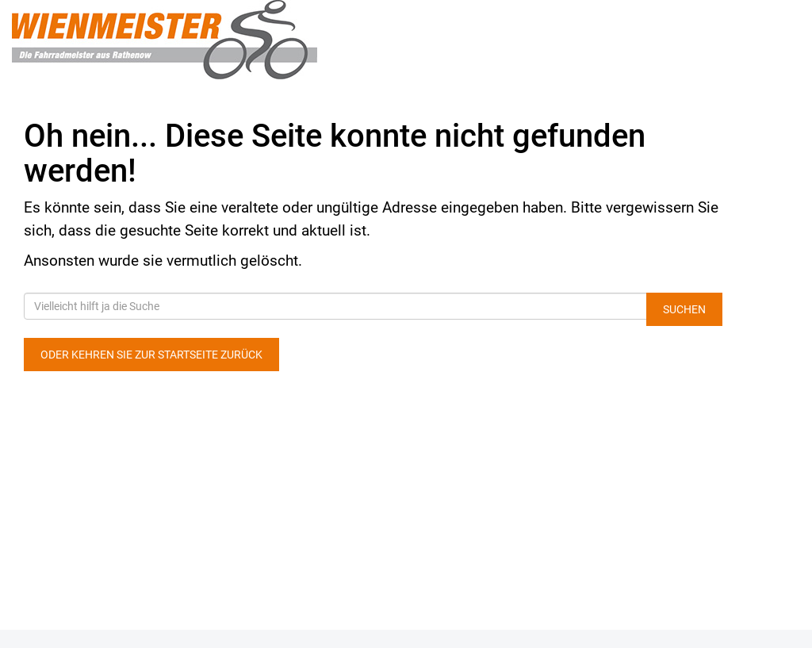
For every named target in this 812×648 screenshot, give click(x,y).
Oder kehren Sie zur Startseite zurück (151, 355)
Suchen (684, 309)
